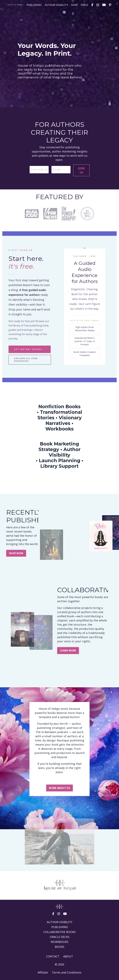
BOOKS (60, 947)
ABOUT (68, 956)
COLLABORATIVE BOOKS (59, 932)
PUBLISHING (34, 5)
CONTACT (53, 956)
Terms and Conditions (67, 972)
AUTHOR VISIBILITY (56, 5)
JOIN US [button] (81, 170)
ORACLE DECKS (60, 937)
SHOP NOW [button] (16, 553)
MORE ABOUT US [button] (59, 788)
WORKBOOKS (59, 942)
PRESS (85, 5)
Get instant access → (30, 349)
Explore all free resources (26, 360)
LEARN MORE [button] (68, 650)
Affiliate (43, 972)
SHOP (74, 5)
